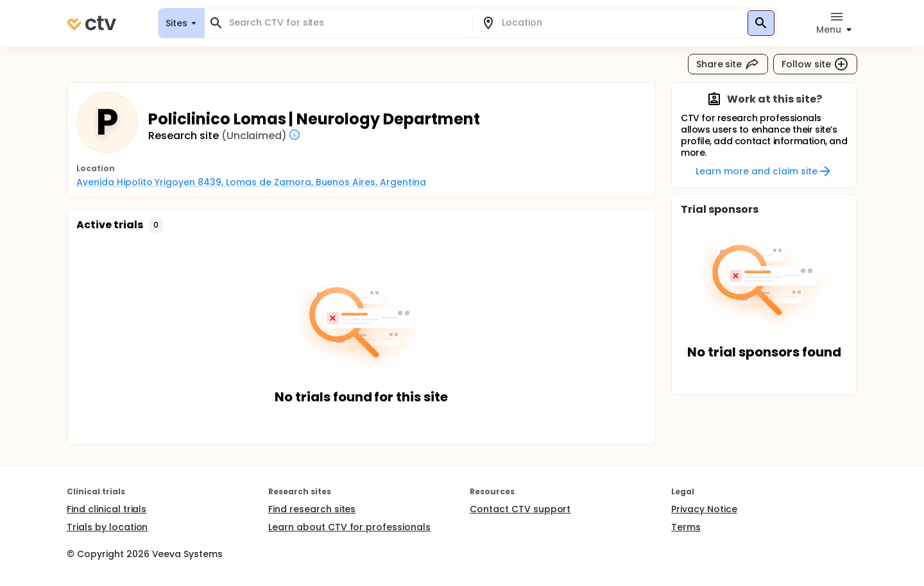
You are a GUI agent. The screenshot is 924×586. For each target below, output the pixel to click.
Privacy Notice (704, 509)
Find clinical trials (107, 509)
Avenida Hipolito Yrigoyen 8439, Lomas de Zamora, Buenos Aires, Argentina (251, 182)
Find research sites (312, 509)
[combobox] (346, 23)
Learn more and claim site (764, 171)
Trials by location (107, 527)
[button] (156, 225)
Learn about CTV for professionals (349, 527)
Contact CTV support (520, 509)
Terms (686, 527)
